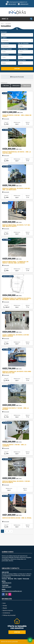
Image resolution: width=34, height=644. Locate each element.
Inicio (2, 24)
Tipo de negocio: (23, 49)
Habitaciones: (5, 55)
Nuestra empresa (8, 610)
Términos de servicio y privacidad (9, 642)
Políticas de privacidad (9, 615)
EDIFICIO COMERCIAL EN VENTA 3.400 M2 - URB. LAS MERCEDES (17, 189)
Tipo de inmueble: (23, 43)
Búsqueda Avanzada (17, 77)
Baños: (20, 55)
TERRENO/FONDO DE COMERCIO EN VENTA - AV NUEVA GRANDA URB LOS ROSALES (17, 299)
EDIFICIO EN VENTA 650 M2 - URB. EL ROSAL (17, 518)
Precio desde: (5, 60)
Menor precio (16, 86)
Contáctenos (6, 613)
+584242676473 (24, 4)
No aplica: (4, 38)
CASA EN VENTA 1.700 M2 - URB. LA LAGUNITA (14, 445)
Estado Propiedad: (6, 49)
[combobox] (17, 35)
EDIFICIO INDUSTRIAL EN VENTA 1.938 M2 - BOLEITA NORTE (17, 482)
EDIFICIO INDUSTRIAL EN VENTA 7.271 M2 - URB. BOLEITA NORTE (17, 226)
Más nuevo (6, 86)
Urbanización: (5, 43)
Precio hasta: (22, 60)
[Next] (11, 531)
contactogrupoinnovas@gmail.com (12, 591)
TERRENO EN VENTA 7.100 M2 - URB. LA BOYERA (16, 409)
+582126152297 (12, 4)
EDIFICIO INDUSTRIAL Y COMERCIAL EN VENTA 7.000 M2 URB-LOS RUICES (15, 262)
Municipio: (4, 32)
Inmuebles (8, 24)
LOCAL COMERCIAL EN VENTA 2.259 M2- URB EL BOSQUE (16, 335)
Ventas (5, 606)
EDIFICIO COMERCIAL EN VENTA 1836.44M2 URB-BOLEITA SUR (17, 372)
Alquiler (5, 608)
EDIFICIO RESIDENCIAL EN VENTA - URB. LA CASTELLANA (17, 153)
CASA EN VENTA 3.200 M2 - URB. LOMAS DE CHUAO (17, 116)
